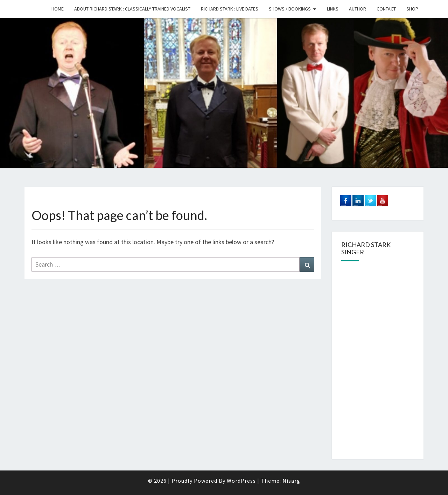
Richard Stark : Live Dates (230, 9)
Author (358, 9)
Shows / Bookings (290, 9)
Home (58, 9)
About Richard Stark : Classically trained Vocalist (132, 9)
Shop (412, 9)
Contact (386, 9)
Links (333, 9)
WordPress (241, 481)
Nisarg (291, 481)
